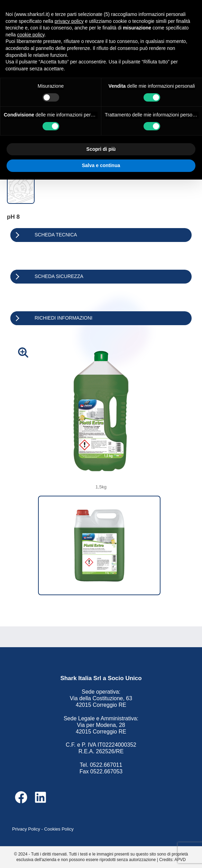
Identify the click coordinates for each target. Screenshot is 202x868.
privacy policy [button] (69, 21)
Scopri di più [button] (101, 149)
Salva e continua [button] (101, 165)
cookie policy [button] (31, 35)
